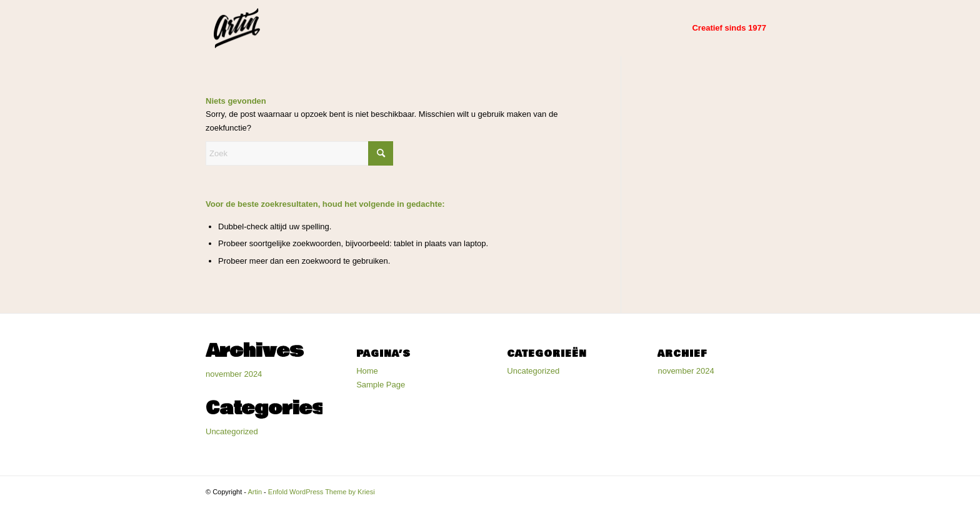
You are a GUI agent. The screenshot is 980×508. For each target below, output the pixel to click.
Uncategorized (232, 431)
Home (367, 371)
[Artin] (237, 28)
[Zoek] (299, 153)
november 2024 (234, 374)
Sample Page (381, 385)
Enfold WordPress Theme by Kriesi (322, 492)
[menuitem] (729, 28)
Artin (255, 492)
